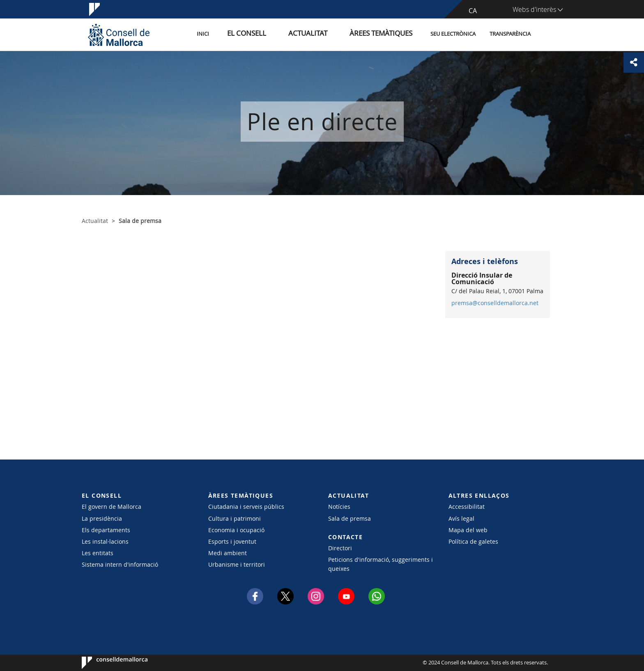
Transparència (510, 34)
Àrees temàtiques (385, 34)
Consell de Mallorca (107, 663)
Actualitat (326, 34)
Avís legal (461, 518)
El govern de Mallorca (112, 507)
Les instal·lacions (105, 541)
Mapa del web (468, 530)
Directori (340, 548)
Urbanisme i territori (237, 564)
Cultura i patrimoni (235, 518)
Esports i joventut (232, 541)
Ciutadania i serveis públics (246, 507)
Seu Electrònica (453, 34)
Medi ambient (228, 553)
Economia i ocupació (236, 530)
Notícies (339, 507)
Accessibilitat (467, 507)
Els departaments (106, 530)
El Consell (275, 34)
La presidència (102, 518)
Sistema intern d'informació (120, 564)
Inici (240, 34)
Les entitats (98, 553)
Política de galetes (473, 541)
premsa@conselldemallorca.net (495, 303)
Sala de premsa (350, 518)
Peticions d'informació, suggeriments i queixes (381, 564)
